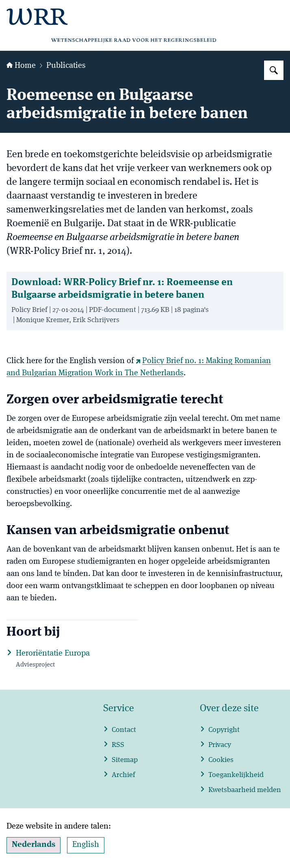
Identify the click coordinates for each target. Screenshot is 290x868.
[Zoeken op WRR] (274, 70)
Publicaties (66, 66)
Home (21, 66)
